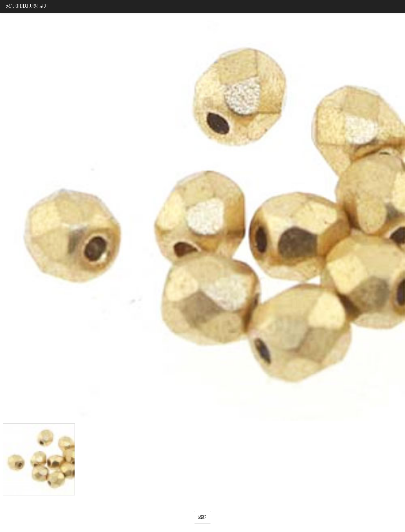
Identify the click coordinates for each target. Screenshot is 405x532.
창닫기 (202, 517)
